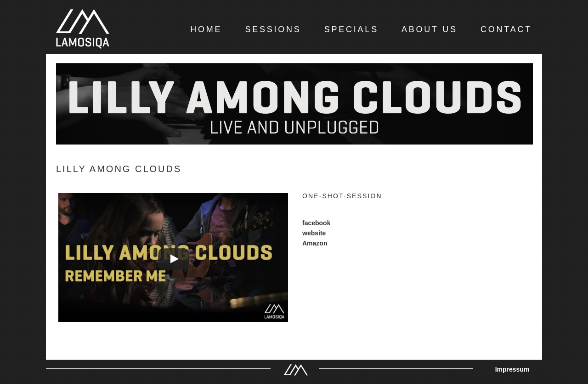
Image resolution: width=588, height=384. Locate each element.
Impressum (512, 369)
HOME (206, 29)
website (314, 233)
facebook (316, 223)
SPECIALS (351, 29)
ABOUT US (430, 29)
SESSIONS (273, 29)
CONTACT (506, 29)
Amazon (315, 243)
